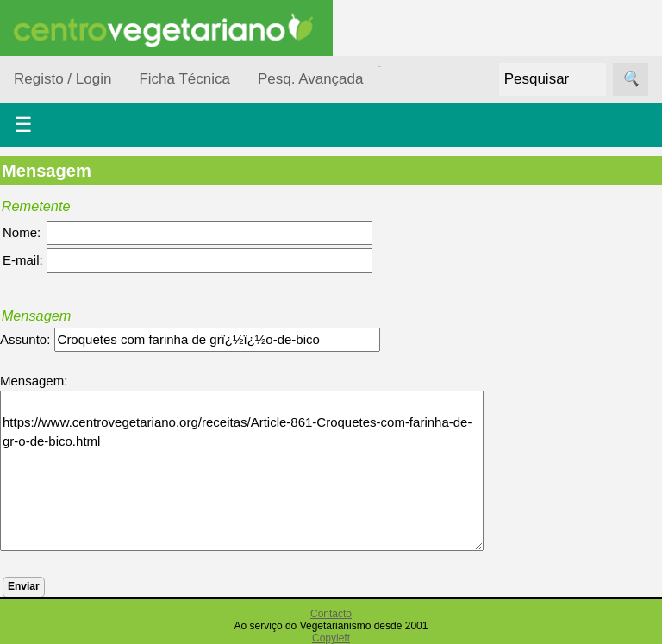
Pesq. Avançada (311, 79)
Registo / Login (62, 79)
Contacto (331, 614)
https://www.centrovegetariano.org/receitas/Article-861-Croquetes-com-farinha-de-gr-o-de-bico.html (242, 471)
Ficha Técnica (184, 79)
